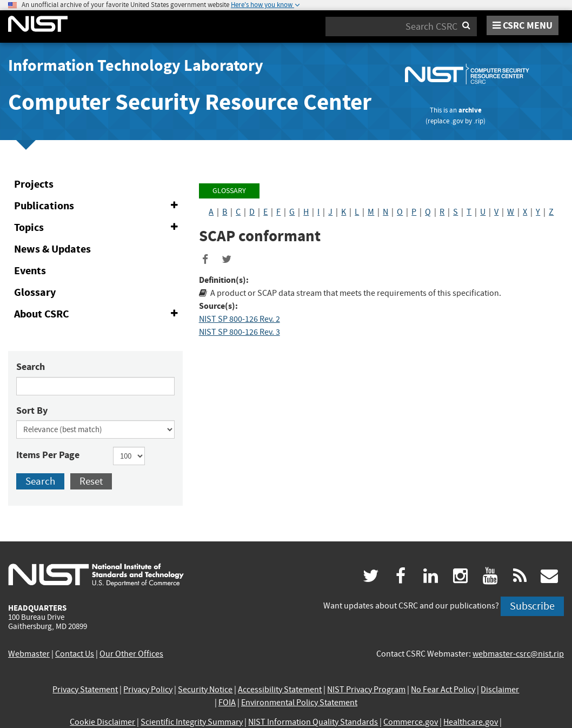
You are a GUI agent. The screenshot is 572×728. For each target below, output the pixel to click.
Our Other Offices (131, 654)
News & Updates (52, 249)
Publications (98, 206)
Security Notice (205, 690)
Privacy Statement (85, 690)
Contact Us (75, 654)
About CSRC (98, 314)
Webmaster (29, 654)
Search (31, 367)
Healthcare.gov (471, 722)
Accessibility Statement (280, 690)
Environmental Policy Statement (299, 703)
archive (470, 110)
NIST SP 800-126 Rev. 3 (240, 332)
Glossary (35, 292)
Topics (98, 228)
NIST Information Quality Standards (313, 722)
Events (30, 271)
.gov (457, 121)
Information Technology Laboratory (136, 65)
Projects (34, 184)
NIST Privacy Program (366, 690)
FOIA (227, 703)
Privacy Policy (148, 690)
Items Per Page (48, 455)
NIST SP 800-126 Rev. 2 (240, 319)
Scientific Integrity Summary (192, 722)
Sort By (32, 411)
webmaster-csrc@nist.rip (518, 654)
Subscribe (532, 606)
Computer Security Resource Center (190, 102)
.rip (478, 121)
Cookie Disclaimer (102, 722)
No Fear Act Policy (443, 690)
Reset (91, 481)
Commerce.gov (411, 722)
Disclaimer (500, 690)
